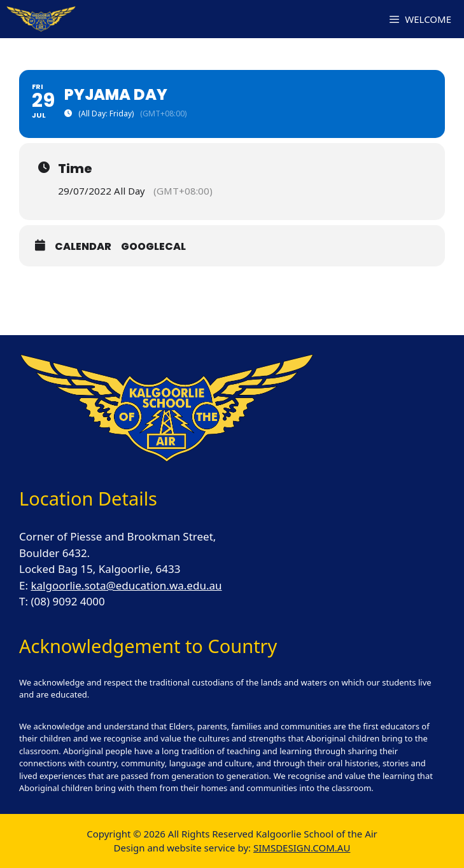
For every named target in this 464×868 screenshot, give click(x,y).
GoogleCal (153, 246)
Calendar (83, 246)
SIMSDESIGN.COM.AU (302, 848)
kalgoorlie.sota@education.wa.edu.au (126, 585)
